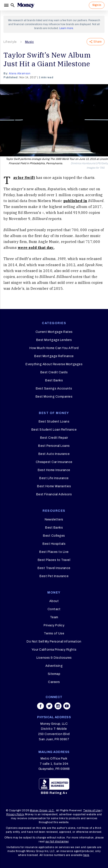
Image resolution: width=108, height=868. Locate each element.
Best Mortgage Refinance (54, 356)
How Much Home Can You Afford (54, 348)
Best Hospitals (54, 544)
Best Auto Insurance (54, 454)
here (86, 855)
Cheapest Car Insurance (54, 462)
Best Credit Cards (54, 372)
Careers (54, 682)
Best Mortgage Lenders (54, 340)
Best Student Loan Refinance (54, 430)
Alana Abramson (20, 73)
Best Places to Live (54, 552)
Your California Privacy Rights (54, 650)
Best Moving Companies (54, 397)
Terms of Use (54, 633)
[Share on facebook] (41, 706)
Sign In (97, 5)
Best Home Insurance (54, 470)
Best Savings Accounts (54, 389)
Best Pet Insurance (54, 576)
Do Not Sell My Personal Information (54, 642)
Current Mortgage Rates (54, 332)
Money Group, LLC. (42, 810)
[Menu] (7, 5)
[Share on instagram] (58, 706)
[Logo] (26, 5)
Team (54, 617)
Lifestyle (10, 42)
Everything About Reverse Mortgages (54, 364)
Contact (54, 609)
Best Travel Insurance (54, 568)
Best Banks (54, 380)
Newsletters (54, 520)
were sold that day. (36, 248)
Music (30, 42)
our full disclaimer (57, 842)
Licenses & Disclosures (54, 658)
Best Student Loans (54, 422)
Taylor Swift (24, 178)
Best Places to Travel (54, 560)
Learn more (66, 28)
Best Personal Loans (54, 446)
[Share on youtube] (67, 706)
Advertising (54, 666)
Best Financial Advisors (54, 494)
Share (96, 42)
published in (75, 201)
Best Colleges (54, 536)
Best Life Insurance (54, 478)
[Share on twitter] (49, 706)
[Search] (13, 5)
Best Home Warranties (54, 486)
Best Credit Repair (54, 438)
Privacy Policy (54, 625)
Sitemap (54, 674)
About (54, 601)
